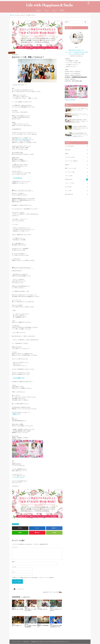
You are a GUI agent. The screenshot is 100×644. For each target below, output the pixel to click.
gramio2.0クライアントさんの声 (76, 115)
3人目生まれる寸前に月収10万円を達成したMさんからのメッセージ (76, 128)
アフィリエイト (70, 172)
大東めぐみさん (19, 139)
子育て (68, 150)
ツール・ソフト (69, 183)
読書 (67, 154)
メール (14, 567)
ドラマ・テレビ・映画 (71, 161)
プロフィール (47, 11)
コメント (14, 547)
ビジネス (68, 187)
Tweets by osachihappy (70, 100)
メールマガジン (38, 11)
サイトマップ (54, 11)
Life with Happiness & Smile (55, 642)
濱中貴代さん (27, 139)
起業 (67, 165)
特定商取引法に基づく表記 (37, 642)
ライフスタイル (70, 157)
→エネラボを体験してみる (18, 378)
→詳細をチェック (16, 414)
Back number (16, 524)
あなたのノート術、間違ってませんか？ (76, 110)
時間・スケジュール (70, 168)
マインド (68, 190)
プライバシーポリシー (16, 642)
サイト (13, 572)
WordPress (69, 179)
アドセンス (69, 176)
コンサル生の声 (69, 146)
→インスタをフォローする (18, 477)
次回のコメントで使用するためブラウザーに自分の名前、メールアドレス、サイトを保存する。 (34, 578)
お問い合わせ (62, 11)
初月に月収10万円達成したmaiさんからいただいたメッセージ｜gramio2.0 (76, 135)
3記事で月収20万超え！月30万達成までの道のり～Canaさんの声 (76, 121)
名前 (14, 562)
